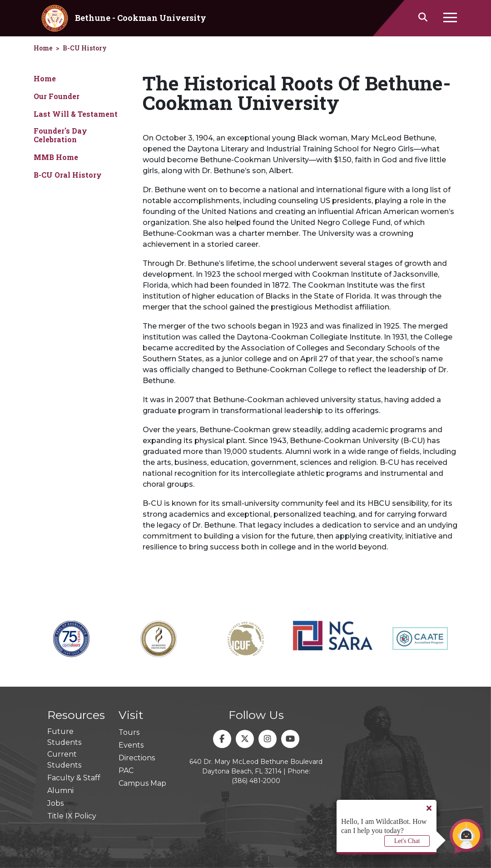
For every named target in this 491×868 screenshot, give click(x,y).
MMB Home (56, 157)
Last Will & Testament (76, 114)
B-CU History (85, 48)
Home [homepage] (43, 48)
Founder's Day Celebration (60, 135)
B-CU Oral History (68, 175)
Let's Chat (407, 841)
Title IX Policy (72, 816)
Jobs (55, 803)
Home (45, 78)
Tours (129, 732)
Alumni (60, 791)
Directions (137, 758)
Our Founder (57, 96)
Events (131, 745)
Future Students (64, 737)
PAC (126, 771)
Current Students (64, 760)
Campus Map (142, 783)
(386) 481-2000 (256, 781)
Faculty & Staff (74, 778)
